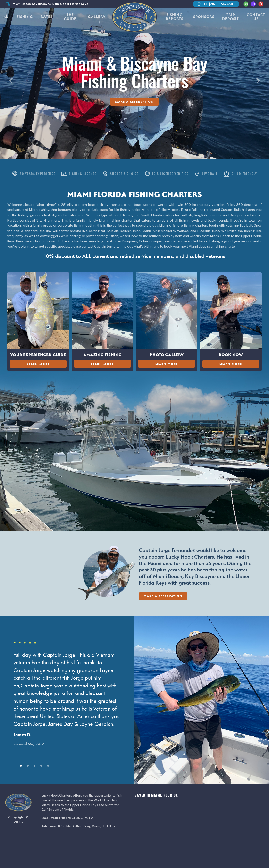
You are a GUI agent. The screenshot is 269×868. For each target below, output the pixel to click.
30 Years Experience (34, 174)
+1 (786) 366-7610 (216, 4)
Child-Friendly (240, 174)
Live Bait (206, 174)
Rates (47, 17)
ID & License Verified (167, 174)
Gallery (97, 17)
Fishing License (79, 174)
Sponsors (204, 17)
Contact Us (256, 17)
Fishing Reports (175, 17)
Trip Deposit (231, 17)
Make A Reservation (134, 102)
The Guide (70, 17)
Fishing (25, 17)
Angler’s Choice (120, 174)
